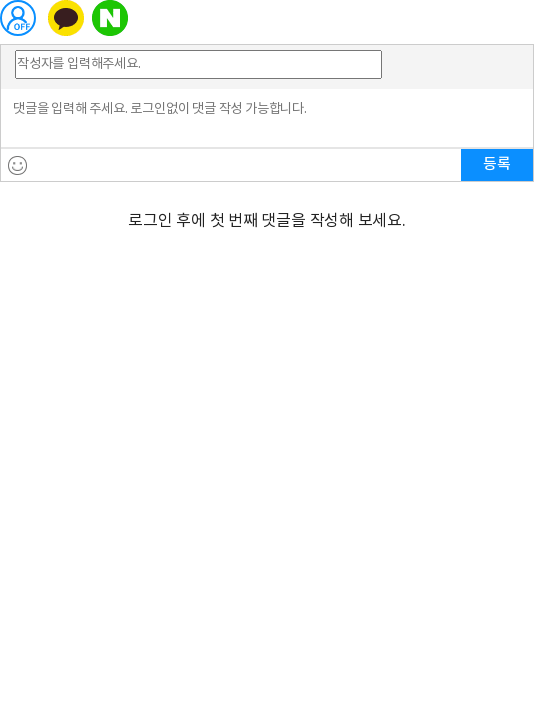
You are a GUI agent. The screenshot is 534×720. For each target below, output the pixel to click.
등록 (497, 164)
